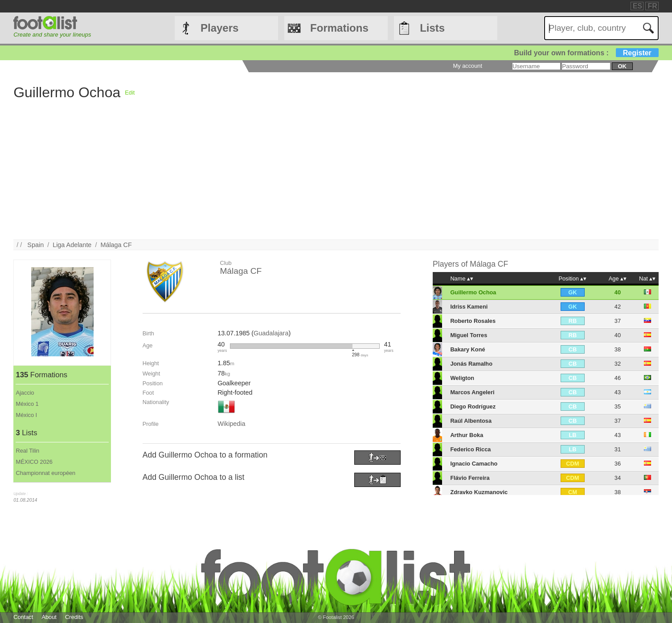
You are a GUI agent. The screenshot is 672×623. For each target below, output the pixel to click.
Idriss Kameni (469, 307)
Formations (339, 28)
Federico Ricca (470, 449)
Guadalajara (271, 333)
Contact (23, 617)
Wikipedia (231, 424)
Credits (74, 617)
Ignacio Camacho (474, 464)
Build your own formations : (586, 53)
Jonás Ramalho (471, 364)
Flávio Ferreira (470, 478)
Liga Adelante (72, 245)
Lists (432, 28)
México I (26, 415)
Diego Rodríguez (473, 406)
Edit (130, 93)
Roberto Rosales (473, 321)
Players (219, 28)
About (49, 617)
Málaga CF (116, 245)
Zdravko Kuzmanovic (479, 492)
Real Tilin (27, 451)
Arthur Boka (467, 435)
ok (622, 66)
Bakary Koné (467, 349)
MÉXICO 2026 (34, 462)
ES (637, 6)
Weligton (462, 378)
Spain (35, 245)
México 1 (27, 404)
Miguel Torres (469, 335)
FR (652, 6)
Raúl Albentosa (471, 421)
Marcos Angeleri (472, 392)
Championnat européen (45, 473)
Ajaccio (25, 393)
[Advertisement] (281, 177)
